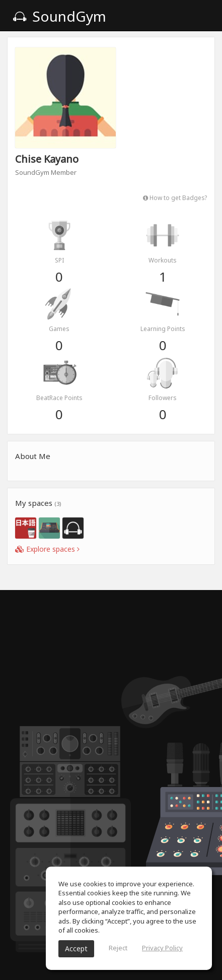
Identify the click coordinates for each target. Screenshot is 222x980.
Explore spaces (47, 549)
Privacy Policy (162, 948)
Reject (118, 948)
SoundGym (59, 16)
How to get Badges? (175, 198)
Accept (76, 949)
